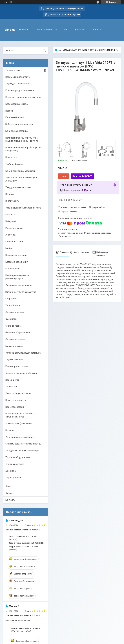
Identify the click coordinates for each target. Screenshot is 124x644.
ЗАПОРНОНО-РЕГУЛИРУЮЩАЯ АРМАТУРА (21, 179)
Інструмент (11, 299)
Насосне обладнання (16, 255)
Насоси (9, 111)
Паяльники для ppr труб (18, 77)
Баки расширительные (17, 131)
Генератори (11, 157)
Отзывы (9, 493)
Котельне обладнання (17, 262)
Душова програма (15, 464)
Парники (10, 194)
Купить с (82, 176)
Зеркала (10, 430)
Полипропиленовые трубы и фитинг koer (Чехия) (24, 149)
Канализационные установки (20, 171)
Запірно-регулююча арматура (21, 292)
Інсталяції (10, 215)
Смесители (11, 319)
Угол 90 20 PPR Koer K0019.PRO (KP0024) (23, 538)
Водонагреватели (15, 407)
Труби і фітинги (13, 478)
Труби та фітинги (14, 164)
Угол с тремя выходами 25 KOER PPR (26, 543)
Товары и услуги (44, 30)
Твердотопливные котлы (18, 187)
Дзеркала (11, 471)
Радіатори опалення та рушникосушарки (17, 277)
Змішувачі (11, 221)
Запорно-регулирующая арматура (23, 353)
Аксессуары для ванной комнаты (22, 373)
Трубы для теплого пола (18, 84)
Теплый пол (11, 387)
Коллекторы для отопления (20, 90)
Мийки (9, 248)
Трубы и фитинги (14, 360)
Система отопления (15, 339)
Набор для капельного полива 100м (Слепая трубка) (25, 630)
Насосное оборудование (18, 332)
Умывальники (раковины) (19, 424)
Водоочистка (12, 380)
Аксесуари (11, 235)
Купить (64, 176)
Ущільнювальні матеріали (19, 285)
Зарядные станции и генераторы (22, 451)
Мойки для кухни (14, 346)
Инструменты (12, 201)
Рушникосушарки (14, 228)
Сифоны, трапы (13, 326)
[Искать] (44, 51)
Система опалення (15, 312)
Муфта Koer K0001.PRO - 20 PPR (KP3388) (23, 548)
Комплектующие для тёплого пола (23, 97)
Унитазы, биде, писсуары (18, 393)
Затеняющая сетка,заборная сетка (23, 208)
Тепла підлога (13, 305)
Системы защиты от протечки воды (23, 444)
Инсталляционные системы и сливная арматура (20, 415)
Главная (23, 30)
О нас (65, 30)
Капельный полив (15, 117)
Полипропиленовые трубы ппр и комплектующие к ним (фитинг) (22, 139)
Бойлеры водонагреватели (19, 124)
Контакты (80, 30)
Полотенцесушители (16, 400)
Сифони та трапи (14, 242)
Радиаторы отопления (17, 366)
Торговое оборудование (18, 457)
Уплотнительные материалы (20, 437)
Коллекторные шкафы (17, 104)
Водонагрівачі (13, 269)
